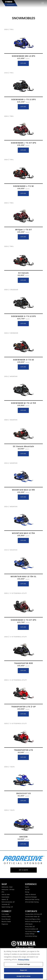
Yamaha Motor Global (32, 917)
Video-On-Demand (30, 895)
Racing (27, 892)
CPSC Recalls (29, 924)
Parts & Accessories (8, 902)
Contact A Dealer (6, 917)
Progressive (5, 924)
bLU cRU (27, 890)
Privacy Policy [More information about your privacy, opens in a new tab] (24, 960)
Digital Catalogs (7, 907)
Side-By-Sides (6, 895)
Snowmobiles (5, 897)
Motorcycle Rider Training (32, 899)
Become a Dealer (6, 922)
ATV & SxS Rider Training (32, 902)
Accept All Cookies (23, 976)
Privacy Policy (30, 927)
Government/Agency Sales (33, 919)
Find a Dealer (5, 914)
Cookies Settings (30, 934)
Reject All (23, 970)
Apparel (5, 899)
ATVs (3, 892)
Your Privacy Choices (32, 932)
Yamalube (5, 904)
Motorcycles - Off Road (8, 890)
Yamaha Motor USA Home (33, 914)
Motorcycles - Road (7, 887)
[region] (23, 964)
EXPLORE (23, 63)
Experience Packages (31, 897)
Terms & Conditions (31, 929)
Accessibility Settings (31, 936)
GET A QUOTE (24, 870)
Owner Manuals (6, 919)
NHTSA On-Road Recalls (33, 922)
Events (27, 887)
